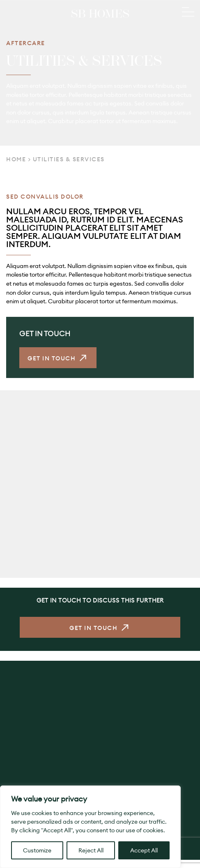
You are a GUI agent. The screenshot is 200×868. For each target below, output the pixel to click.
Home (16, 159)
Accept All (144, 850)
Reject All (91, 850)
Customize (37, 850)
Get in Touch (52, 360)
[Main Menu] (188, 13)
